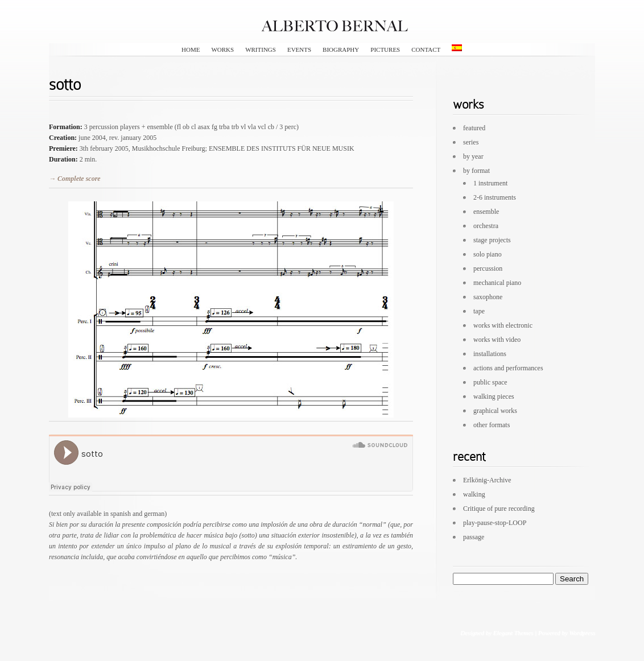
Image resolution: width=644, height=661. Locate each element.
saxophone (488, 297)
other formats (492, 425)
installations (490, 354)
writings (261, 49)
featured (474, 128)
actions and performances (508, 368)
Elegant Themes (513, 633)
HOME (191, 49)
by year (473, 156)
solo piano (488, 254)
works (222, 49)
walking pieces (494, 396)
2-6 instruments (495, 197)
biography (341, 49)
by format (476, 171)
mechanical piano (497, 283)
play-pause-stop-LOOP (495, 523)
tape (479, 311)
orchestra (486, 226)
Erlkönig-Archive (487, 480)
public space (490, 382)
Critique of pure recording (499, 509)
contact (426, 49)
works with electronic (503, 325)
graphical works (495, 411)
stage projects (492, 240)
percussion (488, 268)
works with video (497, 340)
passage (474, 537)
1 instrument (490, 183)
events (299, 49)
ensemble (486, 212)
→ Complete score (75, 179)
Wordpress (582, 633)
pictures (385, 49)
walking (474, 494)
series (471, 142)
